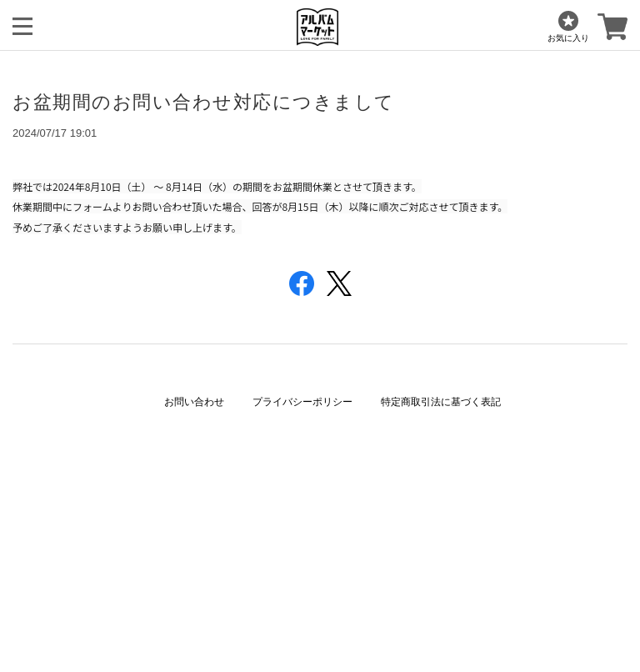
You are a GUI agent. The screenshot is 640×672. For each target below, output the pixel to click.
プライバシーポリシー (302, 402)
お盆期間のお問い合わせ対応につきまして (204, 102)
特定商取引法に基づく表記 (441, 402)
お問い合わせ (194, 402)
